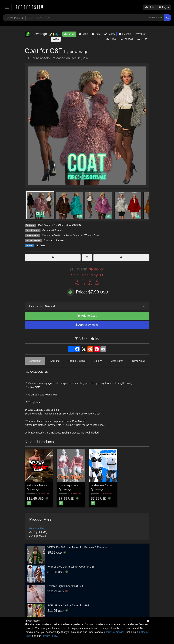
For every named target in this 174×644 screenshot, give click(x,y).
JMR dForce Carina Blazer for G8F (68, 605)
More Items (117, 361)
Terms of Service (115, 632)
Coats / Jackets (62, 235)
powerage (79, 52)
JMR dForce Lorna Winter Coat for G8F (71, 567)
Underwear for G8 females (107, 485)
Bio (56, 39)
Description (35, 361)
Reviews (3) (139, 361)
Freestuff (125, 34)
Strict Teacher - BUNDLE (42, 485)
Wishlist (140, 34)
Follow (69, 34)
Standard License (54, 240)
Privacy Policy (49, 636)
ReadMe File (36, 528)
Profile (83, 34)
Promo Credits (77, 361)
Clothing (47, 235)
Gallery (110, 34)
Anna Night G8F (68, 485)
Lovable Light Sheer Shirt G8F (66, 586)
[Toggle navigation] (7, 7)
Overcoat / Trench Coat (86, 235)
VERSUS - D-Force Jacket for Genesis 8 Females (78, 547)
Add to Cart (87, 316)
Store (96, 34)
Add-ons (55, 361)
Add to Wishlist (87, 325)
